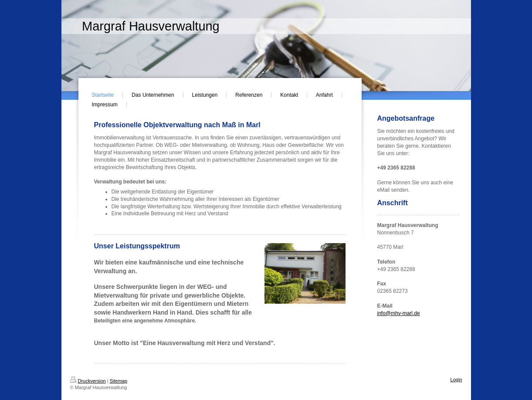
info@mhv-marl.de (399, 313)
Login (456, 380)
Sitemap (119, 381)
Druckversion (88, 381)
